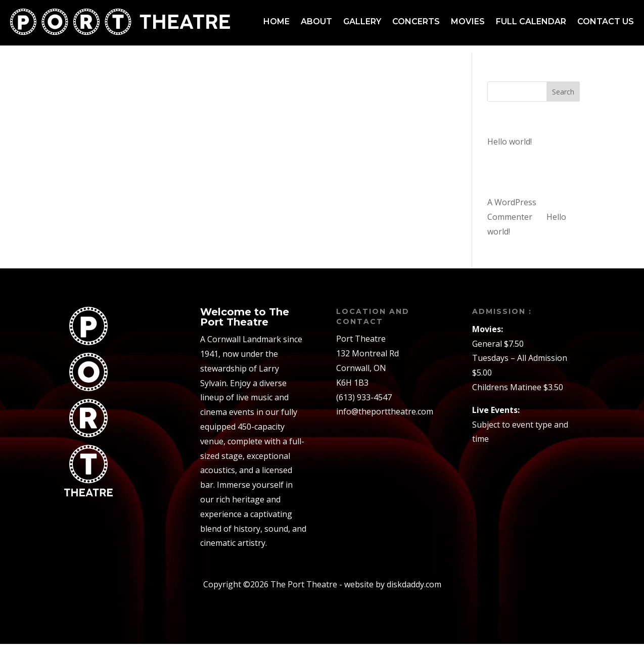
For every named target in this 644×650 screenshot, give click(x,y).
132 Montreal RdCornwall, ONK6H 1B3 (367, 374)
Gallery (362, 21)
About (316, 21)
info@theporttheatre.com (385, 417)
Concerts (416, 21)
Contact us (606, 21)
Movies (468, 21)
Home (277, 21)
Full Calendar (531, 21)
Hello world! (510, 148)
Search (563, 98)
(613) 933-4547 (364, 403)
